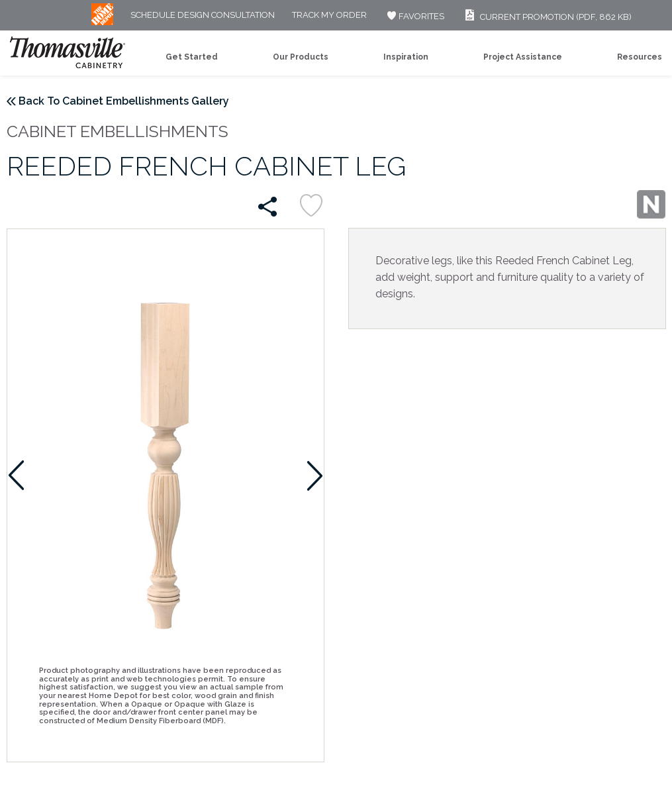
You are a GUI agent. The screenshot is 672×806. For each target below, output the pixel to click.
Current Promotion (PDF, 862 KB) (547, 17)
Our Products (301, 57)
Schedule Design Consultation (203, 16)
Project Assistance (523, 57)
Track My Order (329, 16)
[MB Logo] (102, 22)
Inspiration (406, 57)
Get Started (192, 57)
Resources (640, 57)
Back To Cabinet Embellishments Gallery (124, 101)
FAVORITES (414, 16)
